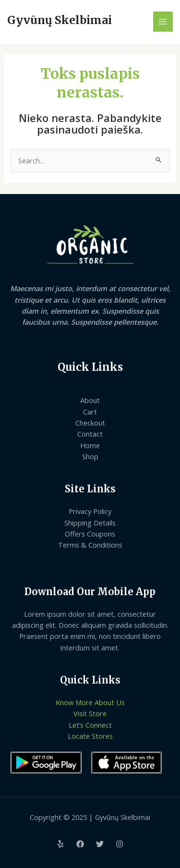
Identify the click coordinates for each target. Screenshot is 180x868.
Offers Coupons (90, 534)
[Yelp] (60, 844)
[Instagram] (120, 844)
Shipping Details (90, 523)
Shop (90, 456)
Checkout (90, 423)
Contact (90, 434)
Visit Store (90, 713)
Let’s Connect (90, 725)
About (90, 400)
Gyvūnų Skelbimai (60, 20)
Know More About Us (90, 702)
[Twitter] (100, 844)
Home (90, 445)
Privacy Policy (90, 511)
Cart (90, 412)
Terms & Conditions (90, 545)
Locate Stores (90, 736)
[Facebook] (80, 844)
